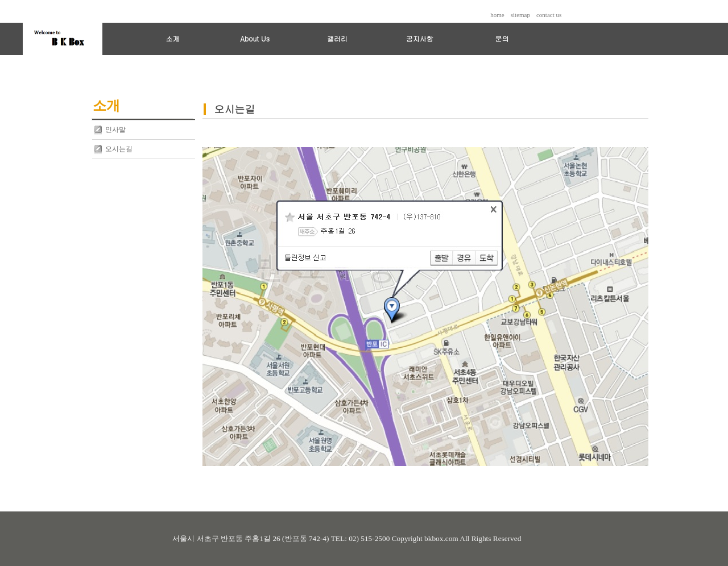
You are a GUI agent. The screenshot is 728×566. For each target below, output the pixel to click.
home (497, 15)
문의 (502, 38)
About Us (255, 38)
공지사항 (420, 38)
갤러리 (337, 38)
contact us (549, 15)
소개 (172, 38)
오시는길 (119, 149)
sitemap (520, 15)
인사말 (115, 130)
